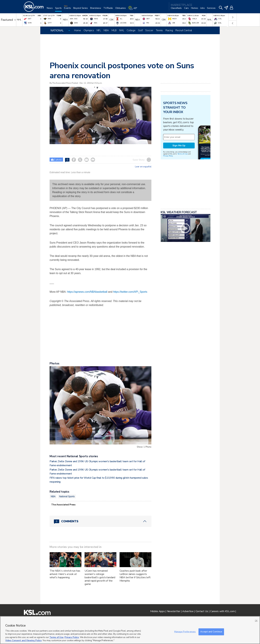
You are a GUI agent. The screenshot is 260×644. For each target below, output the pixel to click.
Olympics (89, 30)
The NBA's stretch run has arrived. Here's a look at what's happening (65, 574)
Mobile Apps (158, 611)
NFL (99, 30)
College (131, 30)
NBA (106, 30)
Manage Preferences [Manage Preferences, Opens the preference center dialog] (185, 632)
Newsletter (174, 611)
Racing (169, 30)
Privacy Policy (168, 156)
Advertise (188, 611)
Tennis (159, 30)
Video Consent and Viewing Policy (23, 641)
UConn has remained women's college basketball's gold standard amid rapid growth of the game (100, 577)
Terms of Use (182, 154)
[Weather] (134, 9)
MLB (114, 30)
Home (78, 30)
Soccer (149, 30)
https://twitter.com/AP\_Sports (130, 292)
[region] (130, 630)
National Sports (67, 496)
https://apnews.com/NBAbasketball (87, 292)
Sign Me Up (179, 146)
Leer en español (143, 167)
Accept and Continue (211, 632)
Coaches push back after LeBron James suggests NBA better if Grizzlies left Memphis (135, 576)
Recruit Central (184, 30)
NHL (122, 30)
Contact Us (202, 611)
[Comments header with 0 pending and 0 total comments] (100, 521)
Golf (140, 30)
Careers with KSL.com (222, 611)
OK (256, 621)
